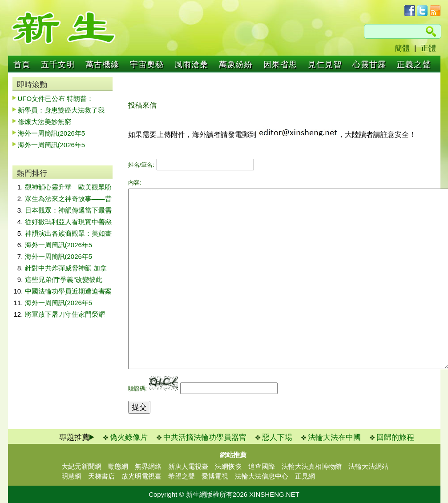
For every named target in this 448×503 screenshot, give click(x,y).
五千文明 (58, 64)
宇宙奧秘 (147, 64)
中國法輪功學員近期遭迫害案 (68, 291)
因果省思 (280, 64)
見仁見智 (325, 64)
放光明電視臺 (141, 476)
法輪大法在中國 (334, 437)
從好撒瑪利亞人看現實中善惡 (68, 222)
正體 (428, 48)
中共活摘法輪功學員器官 (205, 437)
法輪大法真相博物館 (312, 466)
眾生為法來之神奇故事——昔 (68, 199)
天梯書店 (101, 476)
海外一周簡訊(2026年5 (52, 133)
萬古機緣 (102, 64)
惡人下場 (277, 437)
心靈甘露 (369, 64)
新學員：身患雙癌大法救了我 (61, 110)
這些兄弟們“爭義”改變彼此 (64, 280)
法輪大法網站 (368, 466)
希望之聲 (182, 476)
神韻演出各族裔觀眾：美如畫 (68, 233)
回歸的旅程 (395, 437)
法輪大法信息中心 (262, 476)
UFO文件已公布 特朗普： (56, 99)
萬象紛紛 (236, 64)
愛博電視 (215, 476)
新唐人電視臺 (188, 466)
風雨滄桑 (191, 64)
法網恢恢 (228, 466)
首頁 (22, 64)
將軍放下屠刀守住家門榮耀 (65, 314)
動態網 (118, 466)
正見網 (305, 476)
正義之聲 (414, 64)
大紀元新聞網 (81, 466)
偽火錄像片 (129, 437)
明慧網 (71, 476)
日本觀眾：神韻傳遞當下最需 (68, 210)
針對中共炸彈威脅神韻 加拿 (66, 268)
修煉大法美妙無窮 (44, 122)
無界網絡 (148, 466)
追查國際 (262, 466)
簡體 (402, 48)
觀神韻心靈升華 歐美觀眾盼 (68, 187)
